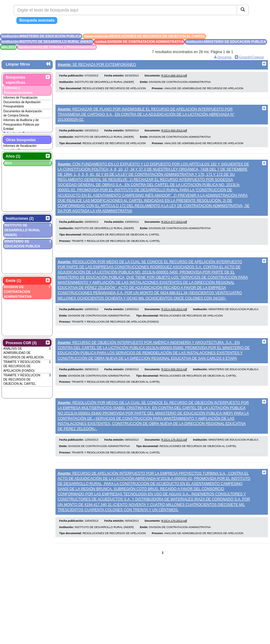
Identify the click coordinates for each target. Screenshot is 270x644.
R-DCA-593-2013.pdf (174, 135)
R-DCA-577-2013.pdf (174, 229)
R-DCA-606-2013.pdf (174, 78)
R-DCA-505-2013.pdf (174, 380)
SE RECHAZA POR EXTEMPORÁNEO (97, 65)
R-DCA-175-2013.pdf (174, 453)
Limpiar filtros (18, 64)
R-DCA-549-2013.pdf (174, 318)
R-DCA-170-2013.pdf (174, 536)
